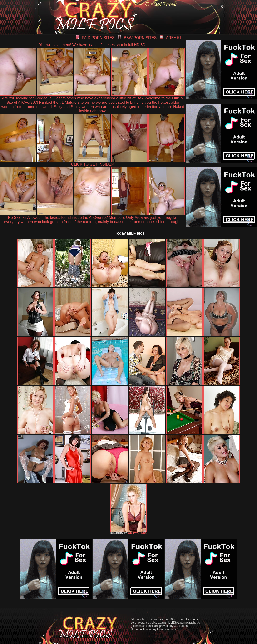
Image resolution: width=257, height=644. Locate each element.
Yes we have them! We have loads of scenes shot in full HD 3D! (93, 45)
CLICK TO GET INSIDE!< (93, 164)
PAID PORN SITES (95, 38)
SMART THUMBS (137, 533)
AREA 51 (171, 38)
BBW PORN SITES (137, 38)
